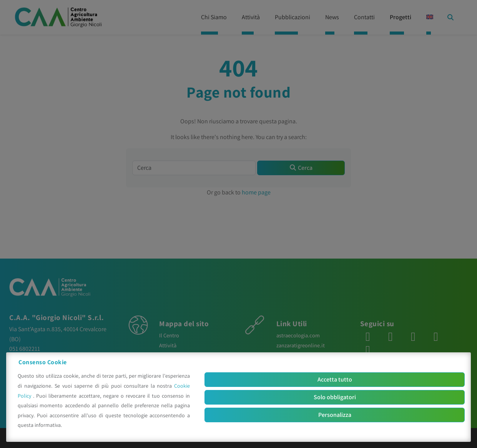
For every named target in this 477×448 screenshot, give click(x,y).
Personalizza (335, 415)
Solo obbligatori (335, 397)
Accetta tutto (335, 379)
